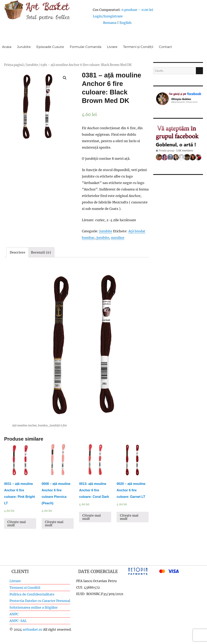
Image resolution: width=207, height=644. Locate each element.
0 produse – (137, 10)
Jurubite (24, 47)
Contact (165, 47)
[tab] (17, 252)
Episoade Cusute (50, 47)
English (126, 23)
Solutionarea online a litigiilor (34, 607)
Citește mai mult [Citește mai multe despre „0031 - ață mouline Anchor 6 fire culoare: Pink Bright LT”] (17, 523)
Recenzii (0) (41, 252)
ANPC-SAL (18, 621)
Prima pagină (14, 65)
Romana (110, 23)
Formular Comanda (86, 47)
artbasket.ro (32, 629)
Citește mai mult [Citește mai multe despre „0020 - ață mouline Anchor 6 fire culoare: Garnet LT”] (129, 517)
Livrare (112, 47)
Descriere (17, 252)
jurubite (103, 238)
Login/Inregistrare (108, 16)
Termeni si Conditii (25, 588)
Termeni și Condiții (138, 47)
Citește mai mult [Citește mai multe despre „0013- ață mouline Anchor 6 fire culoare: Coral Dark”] (92, 517)
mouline (118, 238)
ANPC (14, 614)
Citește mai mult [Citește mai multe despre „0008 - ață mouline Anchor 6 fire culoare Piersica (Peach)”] (54, 523)
